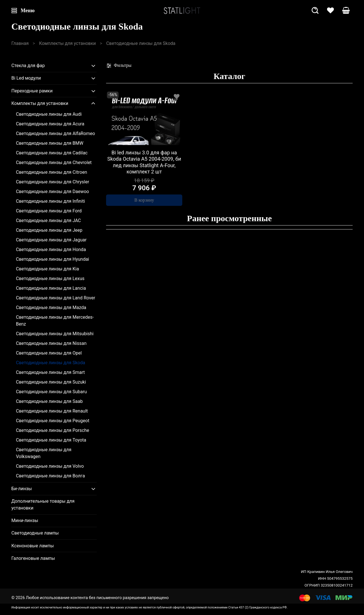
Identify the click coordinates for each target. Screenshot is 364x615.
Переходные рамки (32, 91)
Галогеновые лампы (33, 558)
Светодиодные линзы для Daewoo (52, 191)
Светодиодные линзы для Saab (49, 401)
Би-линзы (22, 489)
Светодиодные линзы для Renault (52, 411)
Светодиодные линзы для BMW (50, 143)
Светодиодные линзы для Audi (49, 114)
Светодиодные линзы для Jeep (49, 230)
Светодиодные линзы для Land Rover (56, 298)
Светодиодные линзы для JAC (48, 220)
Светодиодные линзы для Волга (50, 476)
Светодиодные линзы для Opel (49, 353)
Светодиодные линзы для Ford (49, 211)
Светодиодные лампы (35, 533)
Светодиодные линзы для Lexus (50, 278)
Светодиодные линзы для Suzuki (51, 382)
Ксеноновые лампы (33, 546)
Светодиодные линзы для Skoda (50, 363)
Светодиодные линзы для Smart (50, 372)
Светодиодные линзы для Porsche (52, 430)
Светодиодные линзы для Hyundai (52, 259)
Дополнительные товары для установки (43, 505)
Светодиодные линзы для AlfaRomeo (55, 133)
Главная (20, 43)
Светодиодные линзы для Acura (50, 124)
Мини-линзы (25, 520)
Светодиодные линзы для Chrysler (52, 182)
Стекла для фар (28, 66)
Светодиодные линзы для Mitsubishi (55, 334)
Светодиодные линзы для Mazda (51, 307)
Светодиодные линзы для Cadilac (52, 153)
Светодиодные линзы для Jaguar (51, 240)
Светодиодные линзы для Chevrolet (54, 162)
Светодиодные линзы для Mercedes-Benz (55, 321)
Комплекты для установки (67, 43)
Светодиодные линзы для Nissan (51, 343)
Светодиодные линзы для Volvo (50, 466)
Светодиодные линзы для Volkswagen (44, 453)
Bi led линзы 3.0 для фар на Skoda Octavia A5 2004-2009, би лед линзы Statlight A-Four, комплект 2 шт (144, 162)
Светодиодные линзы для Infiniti (50, 201)
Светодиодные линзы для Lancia (51, 288)
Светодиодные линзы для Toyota (51, 440)
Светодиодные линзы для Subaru (51, 392)
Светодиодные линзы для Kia (47, 269)
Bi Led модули (26, 78)
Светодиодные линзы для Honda (51, 249)
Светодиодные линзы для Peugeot (53, 421)
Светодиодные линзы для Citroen (51, 172)
